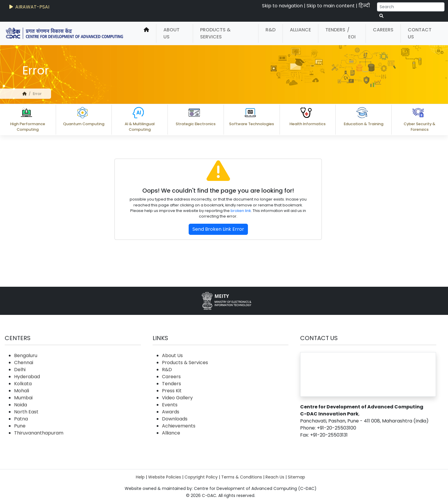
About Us (171, 33)
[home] (146, 33)
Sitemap (296, 477)
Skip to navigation (282, 6)
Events (170, 405)
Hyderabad (27, 377)
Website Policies (165, 477)
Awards (171, 412)
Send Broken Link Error (218, 229)
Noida (21, 405)
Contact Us (420, 33)
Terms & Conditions (242, 477)
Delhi (20, 370)
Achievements (179, 426)
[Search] (411, 7)
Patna (21, 419)
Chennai (24, 363)
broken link (241, 211)
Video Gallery (177, 398)
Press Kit (172, 391)
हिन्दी (364, 6)
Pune (20, 426)
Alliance (300, 30)
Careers (383, 30)
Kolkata (23, 384)
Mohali (22, 391)
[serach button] (381, 16)
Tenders (335, 30)
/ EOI (351, 33)
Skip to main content (331, 6)
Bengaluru (26, 355)
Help (140, 477)
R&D (271, 30)
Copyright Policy (201, 477)
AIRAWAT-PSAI (29, 7)
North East (26, 412)
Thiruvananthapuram (39, 433)
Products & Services (215, 33)
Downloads (175, 419)
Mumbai (23, 398)
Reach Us (275, 477)
